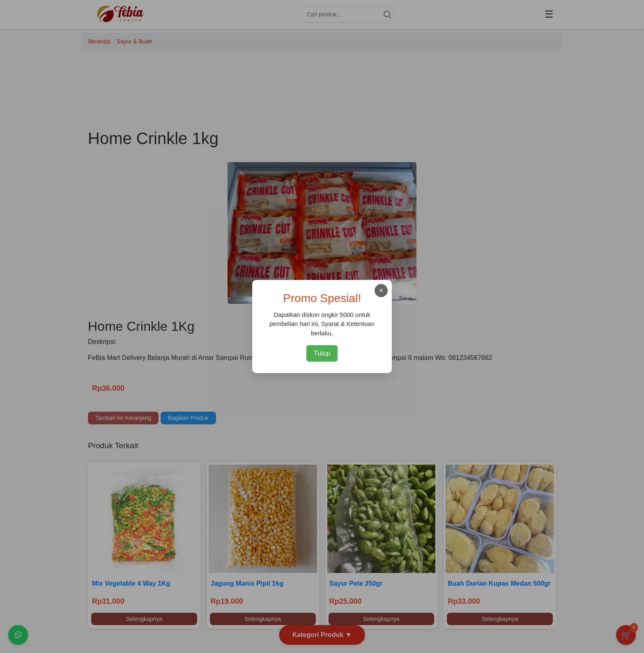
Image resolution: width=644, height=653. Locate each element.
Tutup (322, 353)
